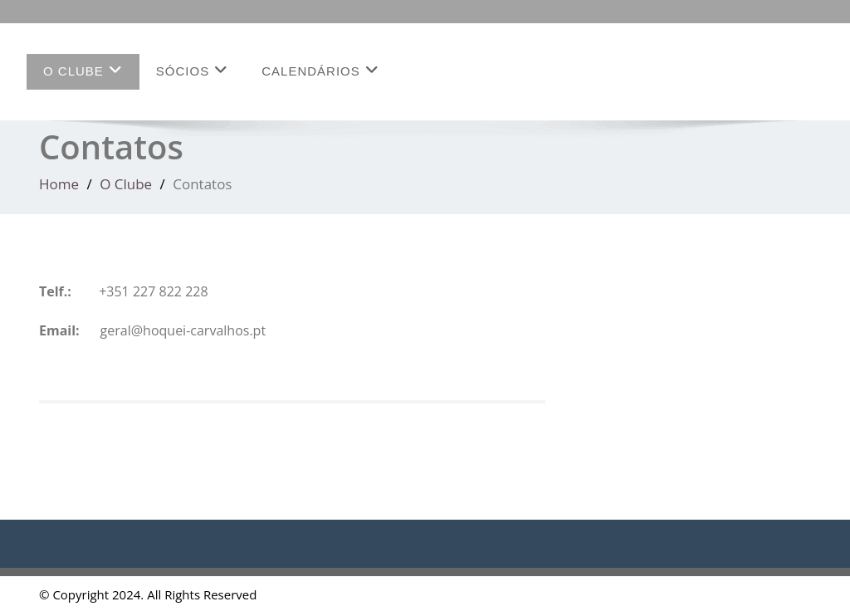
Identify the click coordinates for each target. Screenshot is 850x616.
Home (59, 184)
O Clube (83, 70)
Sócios (192, 70)
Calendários (320, 70)
